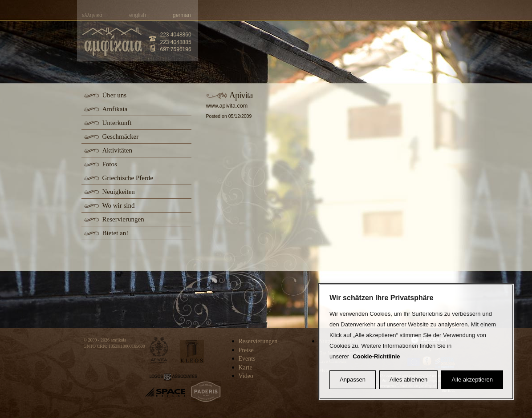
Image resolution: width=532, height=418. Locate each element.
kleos (192, 352)
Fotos (110, 164)
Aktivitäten (118, 150)
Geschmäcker (121, 137)
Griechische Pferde (128, 178)
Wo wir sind (119, 205)
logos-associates (173, 377)
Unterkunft (117, 123)
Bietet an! (116, 233)
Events (247, 359)
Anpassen (353, 380)
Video (246, 376)
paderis (206, 392)
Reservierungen (123, 219)
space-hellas (165, 392)
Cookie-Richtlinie (376, 356)
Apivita (241, 95)
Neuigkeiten (119, 192)
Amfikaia (115, 109)
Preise (246, 350)
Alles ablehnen (408, 380)
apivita (159, 350)
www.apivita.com (227, 106)
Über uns (115, 95)
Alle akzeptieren (472, 380)
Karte (246, 368)
